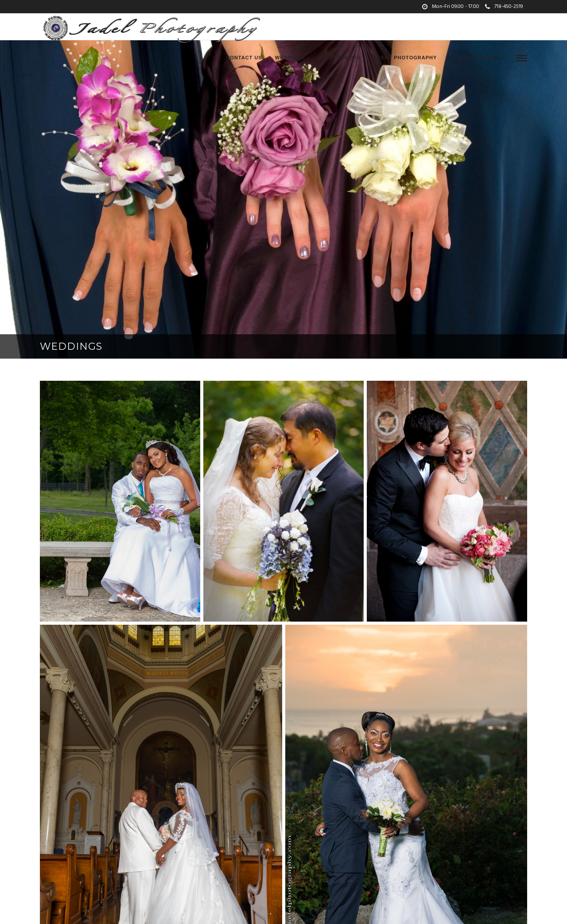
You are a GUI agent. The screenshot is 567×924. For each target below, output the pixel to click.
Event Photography (406, 58)
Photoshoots (339, 58)
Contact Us (244, 58)
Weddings (290, 58)
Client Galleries (477, 58)
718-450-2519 (504, 7)
